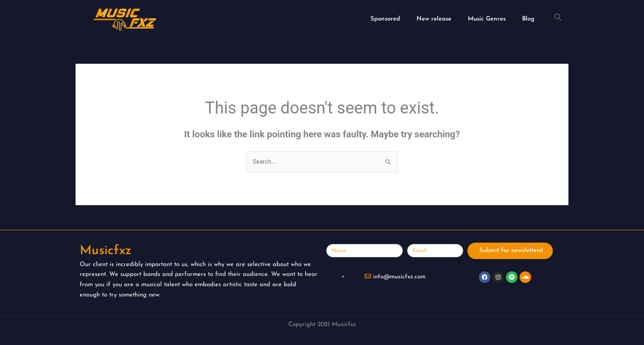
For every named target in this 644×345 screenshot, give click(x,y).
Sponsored (385, 19)
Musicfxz (107, 251)
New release (434, 19)
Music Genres (487, 19)
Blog (528, 19)
